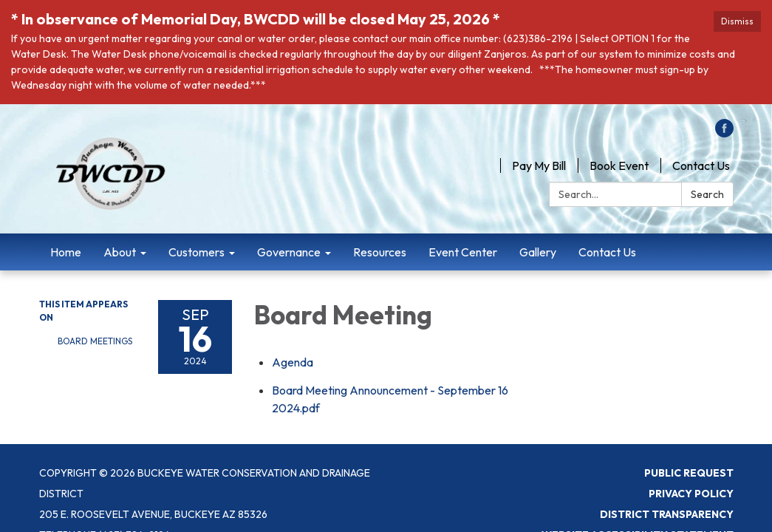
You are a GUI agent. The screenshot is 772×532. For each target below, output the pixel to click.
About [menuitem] (120, 252)
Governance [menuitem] (289, 252)
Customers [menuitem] (197, 252)
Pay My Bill (539, 166)
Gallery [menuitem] (538, 252)
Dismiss (737, 21)
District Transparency (667, 514)
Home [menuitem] (66, 252)
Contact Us (701, 166)
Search (707, 194)
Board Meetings (95, 341)
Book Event (619, 166)
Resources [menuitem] (380, 252)
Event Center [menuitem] (463, 252)
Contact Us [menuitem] (607, 252)
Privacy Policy (691, 494)
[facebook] (724, 133)
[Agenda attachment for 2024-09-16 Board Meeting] (293, 362)
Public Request (689, 473)
